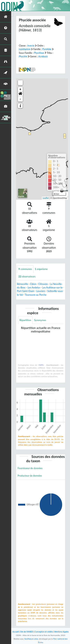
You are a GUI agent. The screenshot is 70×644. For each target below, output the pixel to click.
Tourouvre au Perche (36, 295)
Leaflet (46, 198)
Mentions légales (62, 632)
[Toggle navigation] (8, 13)
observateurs (27, 276)
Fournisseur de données (30, 468)
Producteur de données (30, 476)
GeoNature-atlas (31, 639)
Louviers (41, 291)
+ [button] (20, 89)
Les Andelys (34, 287)
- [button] (20, 99)
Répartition (25, 320)
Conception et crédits (44, 632)
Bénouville (22, 284)
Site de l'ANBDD (27, 632)
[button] (20, 94)
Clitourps (43, 284)
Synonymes (40, 320)
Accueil (16, 632)
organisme (41, 269)
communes (25, 269)
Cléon (33, 284)
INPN (41, 365)
